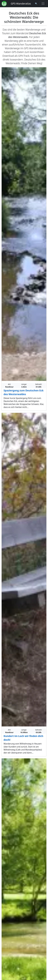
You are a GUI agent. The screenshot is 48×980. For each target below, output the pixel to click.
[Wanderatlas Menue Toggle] (43, 4)
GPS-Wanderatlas (21, 4)
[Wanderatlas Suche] (36, 4)
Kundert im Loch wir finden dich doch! (23, 738)
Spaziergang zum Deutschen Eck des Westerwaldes (24, 392)
